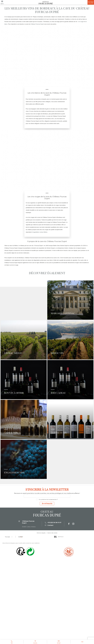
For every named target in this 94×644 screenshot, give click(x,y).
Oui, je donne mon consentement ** (48, 578)
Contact (49, 604)
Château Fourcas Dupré (37, 24)
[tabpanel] (47, 57)
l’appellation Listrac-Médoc (40, 232)
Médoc (44, 116)
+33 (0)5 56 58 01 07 (53, 601)
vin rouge (81, 22)
